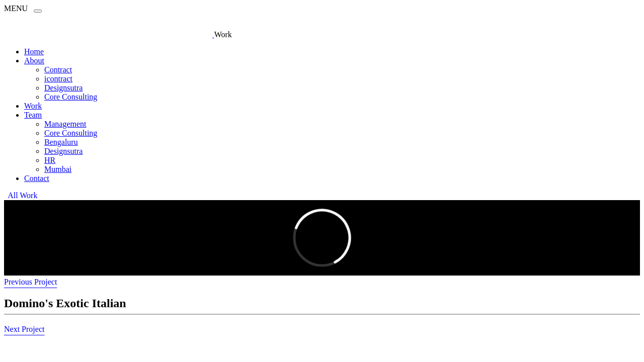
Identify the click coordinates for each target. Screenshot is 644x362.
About (34, 61)
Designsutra (63, 88)
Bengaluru (61, 142)
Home (34, 52)
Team (33, 115)
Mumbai (58, 169)
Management (65, 124)
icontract (58, 79)
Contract (58, 70)
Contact (37, 178)
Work (33, 106)
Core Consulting (71, 97)
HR (50, 160)
